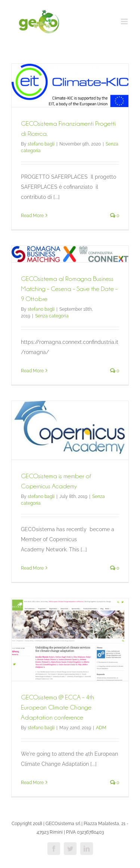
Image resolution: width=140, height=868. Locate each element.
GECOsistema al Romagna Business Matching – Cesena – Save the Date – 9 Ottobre (69, 289)
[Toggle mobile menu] (125, 21)
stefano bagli (41, 144)
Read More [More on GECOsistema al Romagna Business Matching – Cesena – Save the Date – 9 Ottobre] (32, 371)
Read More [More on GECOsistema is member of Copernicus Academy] (32, 568)
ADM (101, 728)
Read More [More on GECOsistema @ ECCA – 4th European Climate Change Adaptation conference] (32, 783)
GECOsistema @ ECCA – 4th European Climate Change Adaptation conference (57, 707)
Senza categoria (52, 316)
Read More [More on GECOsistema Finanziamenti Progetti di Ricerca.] (32, 216)
